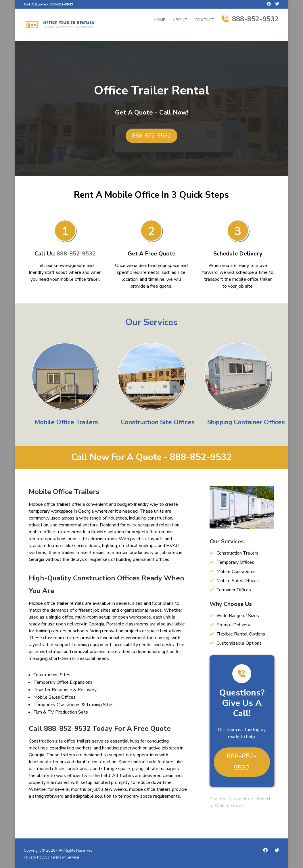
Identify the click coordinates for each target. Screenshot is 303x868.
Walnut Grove (229, 806)
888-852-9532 (61, 4)
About (180, 20)
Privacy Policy (36, 857)
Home (160, 20)
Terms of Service (64, 857)
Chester (218, 799)
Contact (204, 20)
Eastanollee (241, 799)
